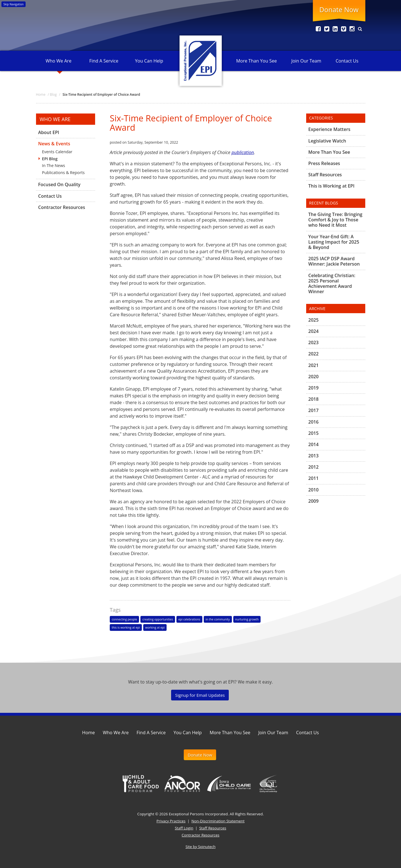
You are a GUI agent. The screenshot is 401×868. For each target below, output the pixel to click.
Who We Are (59, 61)
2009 (314, 501)
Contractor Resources (62, 207)
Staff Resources (325, 175)
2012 (314, 467)
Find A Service (104, 61)
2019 (314, 388)
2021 (314, 365)
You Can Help (149, 61)
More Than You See (256, 61)
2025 (314, 320)
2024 (314, 331)
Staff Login (184, 828)
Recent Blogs (323, 203)
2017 (314, 410)
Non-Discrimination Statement (218, 821)
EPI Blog (50, 159)
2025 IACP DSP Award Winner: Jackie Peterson (334, 261)
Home (89, 733)
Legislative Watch (327, 141)
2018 (314, 399)
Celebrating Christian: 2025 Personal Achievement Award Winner (332, 284)
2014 (314, 444)
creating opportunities (158, 619)
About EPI (49, 133)
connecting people (124, 619)
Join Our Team (306, 61)
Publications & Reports (63, 173)
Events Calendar (57, 152)
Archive (317, 309)
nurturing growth (247, 619)
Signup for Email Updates (200, 695)
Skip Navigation (14, 4)
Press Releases (324, 163)
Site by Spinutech (200, 847)
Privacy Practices (171, 821)
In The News (53, 165)
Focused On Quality (59, 184)
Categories (321, 118)
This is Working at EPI (331, 186)
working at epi (155, 627)
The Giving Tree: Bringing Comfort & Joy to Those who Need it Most (335, 220)
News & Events (54, 144)
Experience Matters (330, 130)
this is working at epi (126, 627)
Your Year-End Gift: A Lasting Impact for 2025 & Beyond (334, 242)
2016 (314, 422)
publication (243, 152)
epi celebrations (189, 619)
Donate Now (339, 9)
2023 (314, 342)
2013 (314, 456)
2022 (314, 354)
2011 (314, 478)
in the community (218, 619)
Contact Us (347, 61)
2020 (314, 377)
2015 (314, 433)
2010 (314, 490)
